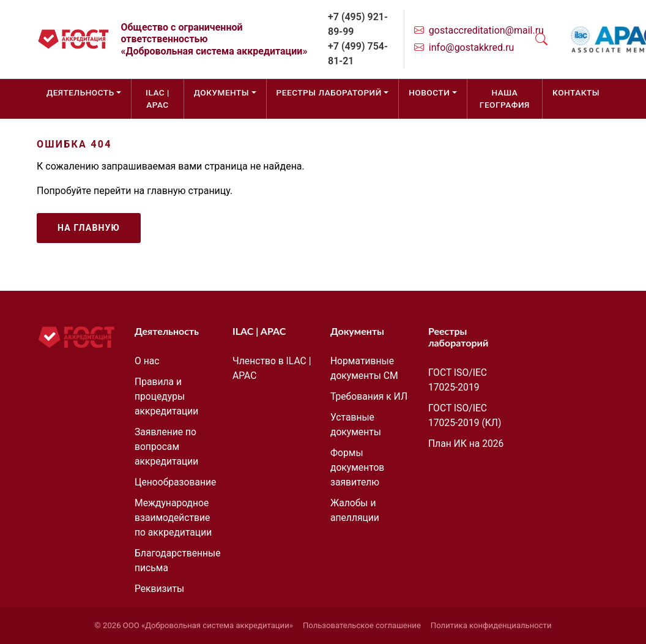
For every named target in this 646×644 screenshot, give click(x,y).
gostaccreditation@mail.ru (486, 30)
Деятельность (80, 92)
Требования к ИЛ (369, 396)
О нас (147, 361)
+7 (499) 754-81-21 (358, 54)
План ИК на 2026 (466, 444)
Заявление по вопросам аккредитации (166, 447)
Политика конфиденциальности (491, 625)
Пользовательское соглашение (362, 625)
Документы (221, 92)
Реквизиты (159, 589)
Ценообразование (175, 482)
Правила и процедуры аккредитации (166, 396)
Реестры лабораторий (329, 92)
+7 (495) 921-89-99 (358, 24)
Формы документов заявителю (357, 467)
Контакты (576, 92)
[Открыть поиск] (541, 39)
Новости (429, 92)
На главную (89, 228)
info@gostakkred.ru (472, 47)
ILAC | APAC (158, 99)
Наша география (505, 99)
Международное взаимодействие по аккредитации (173, 518)
